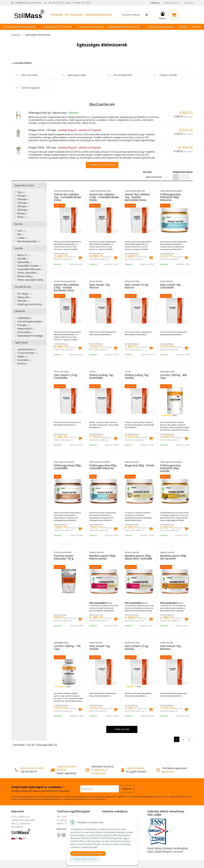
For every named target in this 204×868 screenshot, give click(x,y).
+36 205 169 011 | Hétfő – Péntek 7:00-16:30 (69, 3)
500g (22, 217)
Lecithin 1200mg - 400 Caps (173, 376)
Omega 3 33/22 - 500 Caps (42, 147)
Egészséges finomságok (33, 336)
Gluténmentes (27, 353)
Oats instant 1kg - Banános (171, 647)
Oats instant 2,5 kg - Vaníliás (137, 647)
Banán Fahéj (26, 276)
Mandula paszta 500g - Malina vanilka (103, 557)
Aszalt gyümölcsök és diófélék (36, 304)
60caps (22, 196)
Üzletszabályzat (172, 3)
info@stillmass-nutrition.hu (28, 3)
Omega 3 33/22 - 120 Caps (42, 130)
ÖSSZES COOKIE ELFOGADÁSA (88, 853)
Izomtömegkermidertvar (33, 322)
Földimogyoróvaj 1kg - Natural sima (47, 113)
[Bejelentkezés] (163, 15)
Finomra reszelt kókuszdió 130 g (64, 557)
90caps (22, 213)
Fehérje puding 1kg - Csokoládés (102, 376)
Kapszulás (24, 297)
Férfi (22, 231)
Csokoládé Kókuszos (30, 269)
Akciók (197, 27)
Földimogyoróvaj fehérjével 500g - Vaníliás (170, 468)
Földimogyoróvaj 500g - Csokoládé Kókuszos (103, 467)
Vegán (23, 357)
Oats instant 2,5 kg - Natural (137, 286)
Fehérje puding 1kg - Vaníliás (137, 376)
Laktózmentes (27, 349)
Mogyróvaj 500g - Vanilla (139, 465)
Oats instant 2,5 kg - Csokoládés (66, 376)
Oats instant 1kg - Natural (100, 286)
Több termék (122, 729)
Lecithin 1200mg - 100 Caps (67, 647)
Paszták (23, 301)
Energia (23, 325)
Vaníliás (23, 259)
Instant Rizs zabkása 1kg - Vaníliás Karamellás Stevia (137, 197)
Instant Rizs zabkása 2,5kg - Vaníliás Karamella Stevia (66, 287)
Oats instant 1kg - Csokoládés (171, 286)
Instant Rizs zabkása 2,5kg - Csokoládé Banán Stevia (104, 197)
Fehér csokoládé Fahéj (31, 280)
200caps (23, 203)
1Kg (21, 192)
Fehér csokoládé (28, 273)
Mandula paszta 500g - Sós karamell (174, 557)
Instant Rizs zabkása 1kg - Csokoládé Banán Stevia (68, 197)
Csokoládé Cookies (29, 266)
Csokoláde (25, 262)
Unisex (23, 238)
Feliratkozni (127, 789)
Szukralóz (25, 360)
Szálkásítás (25, 318)
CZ (23, 838)
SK (15, 838)
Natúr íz (24, 255)
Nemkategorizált (29, 241)
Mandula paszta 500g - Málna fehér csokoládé (138, 557)
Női (21, 234)
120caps (23, 206)
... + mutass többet (22, 63)
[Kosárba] (80, 258)
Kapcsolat (189, 3)
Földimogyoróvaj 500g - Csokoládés (68, 467)
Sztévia (23, 364)
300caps (23, 210)
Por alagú (25, 294)
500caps (23, 199)
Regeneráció (26, 329)
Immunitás (25, 332)
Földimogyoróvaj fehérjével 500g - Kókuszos (170, 197)
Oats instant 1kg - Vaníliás (100, 647)
